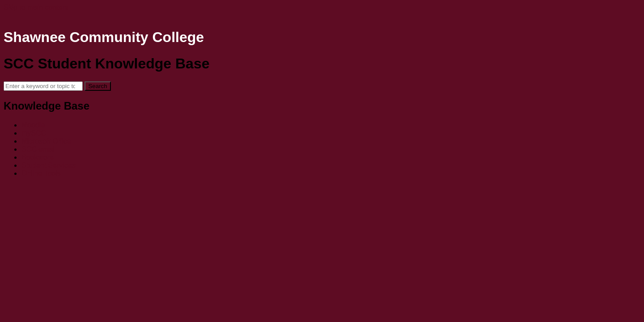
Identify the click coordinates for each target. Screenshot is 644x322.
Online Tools (41, 173)
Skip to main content (36, 7)
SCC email (38, 149)
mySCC (34, 133)
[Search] (43, 86)
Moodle (33, 125)
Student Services (49, 165)
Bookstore (38, 157)
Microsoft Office (46, 141)
